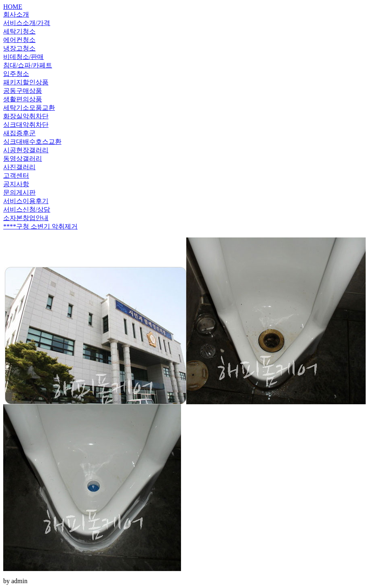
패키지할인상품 (26, 82)
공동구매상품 (23, 91)
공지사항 (16, 184)
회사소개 (16, 14)
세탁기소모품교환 (29, 108)
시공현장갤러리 (26, 150)
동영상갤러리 (23, 159)
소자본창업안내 (26, 218)
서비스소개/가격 (27, 23)
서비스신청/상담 (27, 209)
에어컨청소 (19, 40)
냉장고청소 (19, 48)
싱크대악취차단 (26, 125)
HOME (13, 7)
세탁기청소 (19, 31)
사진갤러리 (19, 167)
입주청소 (16, 74)
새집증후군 (19, 133)
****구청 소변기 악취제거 (40, 226)
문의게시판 (19, 192)
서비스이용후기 (26, 201)
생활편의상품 (23, 99)
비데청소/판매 (23, 57)
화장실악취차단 (26, 116)
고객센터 (16, 175)
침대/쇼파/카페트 (28, 65)
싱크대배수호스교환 (32, 142)
